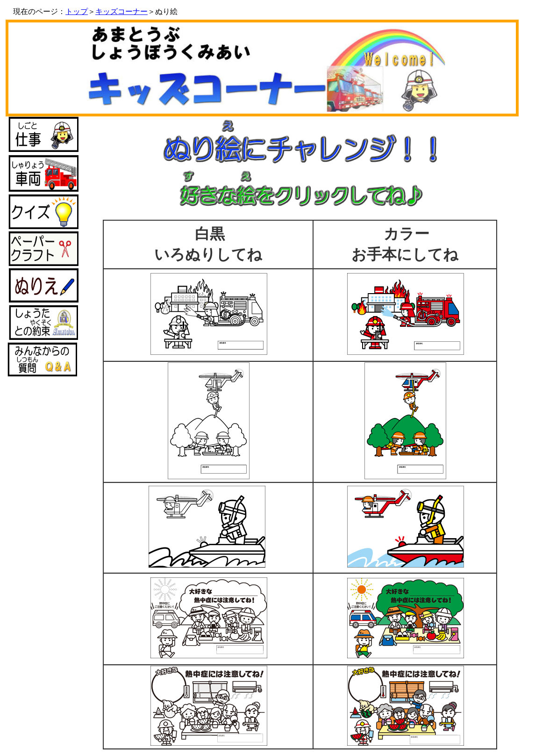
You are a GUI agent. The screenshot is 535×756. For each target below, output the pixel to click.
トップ (77, 11)
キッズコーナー (121, 11)
